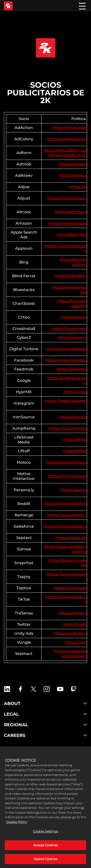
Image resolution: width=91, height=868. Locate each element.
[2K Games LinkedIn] (7, 689)
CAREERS (45, 735)
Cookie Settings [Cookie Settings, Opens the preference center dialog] (46, 837)
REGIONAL (45, 725)
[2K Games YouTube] (60, 689)
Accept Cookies (45, 851)
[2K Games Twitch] (74, 689)
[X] (33, 689)
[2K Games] (8, 6)
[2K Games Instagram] (47, 689)
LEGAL (45, 714)
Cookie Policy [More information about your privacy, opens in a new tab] (17, 827)
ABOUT (45, 704)
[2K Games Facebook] (20, 689)
